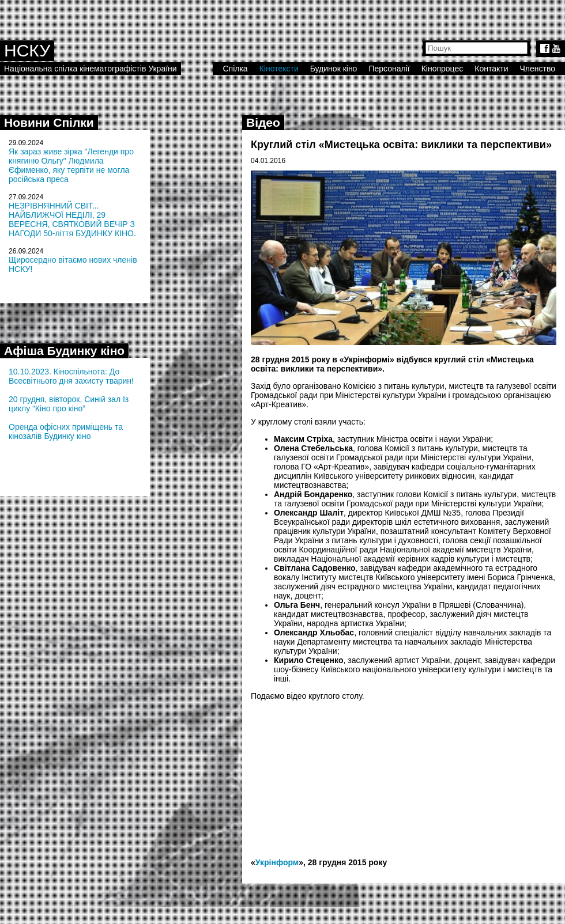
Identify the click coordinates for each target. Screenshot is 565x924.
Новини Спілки (49, 122)
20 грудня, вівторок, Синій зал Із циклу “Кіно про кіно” (69, 404)
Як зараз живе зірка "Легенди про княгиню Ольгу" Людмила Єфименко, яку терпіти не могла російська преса (71, 165)
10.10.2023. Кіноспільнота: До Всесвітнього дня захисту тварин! (71, 376)
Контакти (491, 69)
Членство (538, 69)
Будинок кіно (334, 69)
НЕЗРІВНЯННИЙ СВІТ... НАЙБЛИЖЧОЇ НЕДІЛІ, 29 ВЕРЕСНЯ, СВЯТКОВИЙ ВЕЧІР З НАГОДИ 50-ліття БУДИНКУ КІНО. (72, 219)
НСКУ (27, 50)
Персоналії (389, 69)
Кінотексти (279, 69)
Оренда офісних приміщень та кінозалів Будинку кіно (66, 431)
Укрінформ (277, 862)
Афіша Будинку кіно (64, 351)
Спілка (235, 69)
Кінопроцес (442, 69)
